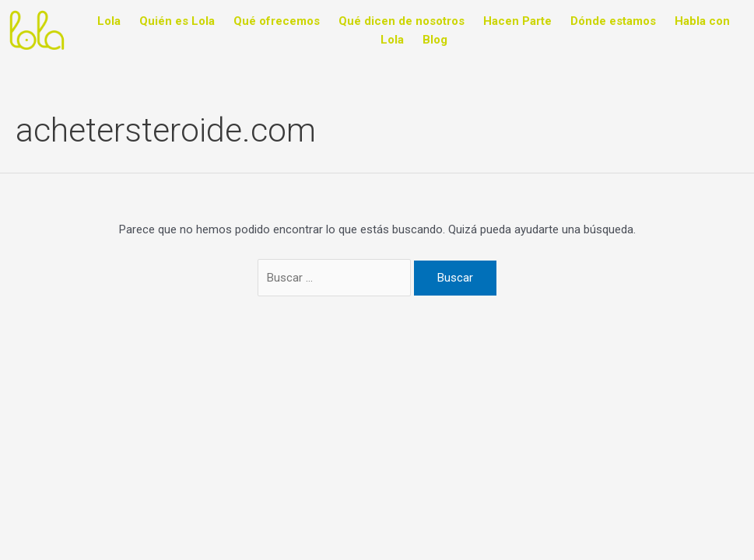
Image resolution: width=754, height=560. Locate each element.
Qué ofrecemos (277, 21)
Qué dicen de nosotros (402, 21)
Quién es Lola (177, 21)
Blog (435, 40)
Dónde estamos (613, 21)
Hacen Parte (517, 21)
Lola (109, 21)
